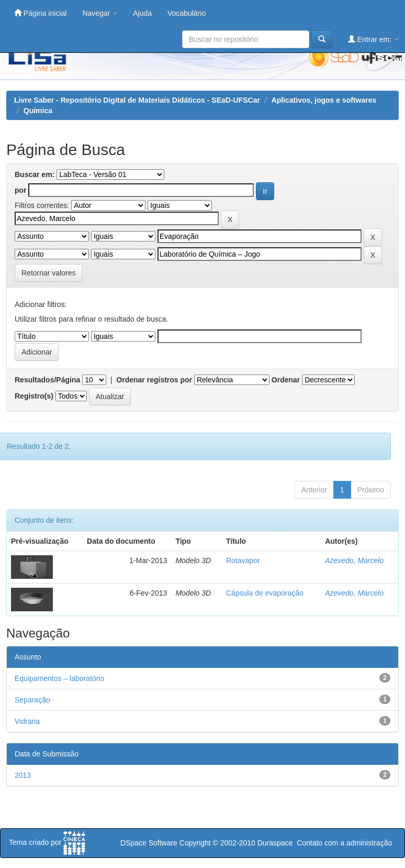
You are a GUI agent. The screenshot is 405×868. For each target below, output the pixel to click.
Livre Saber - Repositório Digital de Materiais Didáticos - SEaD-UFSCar (137, 100)
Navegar (100, 13)
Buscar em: (35, 174)
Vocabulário (187, 13)
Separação (32, 700)
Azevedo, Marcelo (354, 561)
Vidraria (27, 721)
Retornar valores (49, 273)
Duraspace (275, 843)
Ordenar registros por (154, 380)
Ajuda (142, 13)
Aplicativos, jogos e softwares (324, 100)
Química (38, 111)
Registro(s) (34, 396)
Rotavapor (243, 561)
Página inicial (40, 13)
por (21, 190)
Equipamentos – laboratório (59, 678)
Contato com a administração (344, 843)
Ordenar (286, 380)
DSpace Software (149, 843)
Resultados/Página (47, 380)
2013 (23, 775)
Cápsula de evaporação (265, 593)
